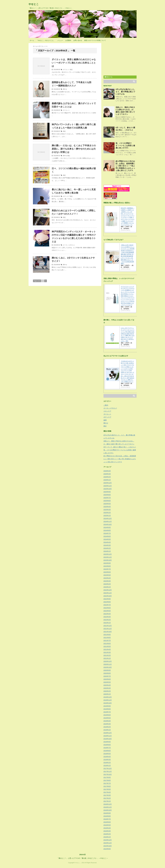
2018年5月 (107, 754)
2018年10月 (108, 739)
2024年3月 (107, 545)
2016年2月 (107, 834)
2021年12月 (108, 626)
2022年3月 (107, 617)
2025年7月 (107, 498)
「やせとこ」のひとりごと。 (46, 40)
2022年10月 (108, 596)
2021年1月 (107, 658)
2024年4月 (107, 542)
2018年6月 (107, 751)
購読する (109, 77)
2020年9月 (107, 670)
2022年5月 (107, 611)
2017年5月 (107, 789)
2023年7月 (107, 569)
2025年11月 (108, 486)
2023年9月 (107, 563)
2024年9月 (107, 527)
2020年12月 (108, 661)
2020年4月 (107, 685)
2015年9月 (107, 849)
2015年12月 (108, 840)
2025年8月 (107, 495)
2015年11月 (108, 843)
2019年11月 (108, 700)
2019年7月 (107, 712)
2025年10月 (108, 489)
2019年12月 (108, 697)
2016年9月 (107, 813)
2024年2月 (107, 548)
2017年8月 (107, 780)
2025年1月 (107, 516)
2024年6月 (107, 536)
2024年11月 (108, 521)
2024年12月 (108, 518)
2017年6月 (107, 786)
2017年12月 (108, 768)
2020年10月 (108, 667)
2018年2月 (107, 763)
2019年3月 (107, 724)
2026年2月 (107, 477)
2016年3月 (107, 831)
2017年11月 (108, 771)
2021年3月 (107, 652)
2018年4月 (107, 757)
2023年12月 (108, 554)
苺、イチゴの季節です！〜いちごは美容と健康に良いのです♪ (125, 146)
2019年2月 (107, 727)
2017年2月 (107, 798)
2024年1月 (107, 551)
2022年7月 (107, 605)
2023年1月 (107, 587)
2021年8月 (107, 638)
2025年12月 (108, 483)
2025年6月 (107, 501)
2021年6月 (107, 643)
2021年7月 (107, 641)
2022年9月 (107, 599)
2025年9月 (107, 492)
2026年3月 (107, 474)
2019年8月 (107, 709)
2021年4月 (107, 649)
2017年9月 (107, 777)
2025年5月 (107, 504)
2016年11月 (108, 807)
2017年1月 (107, 801)
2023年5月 (107, 575)
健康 (105, 420)
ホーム (32, 40)
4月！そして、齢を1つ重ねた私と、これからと (120, 447)
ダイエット (66, 70)
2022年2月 (107, 620)
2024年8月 (107, 530)
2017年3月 (107, 795)
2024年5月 (107, 539)
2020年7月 (107, 676)
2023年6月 (107, 572)
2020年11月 (108, 664)
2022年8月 (107, 602)
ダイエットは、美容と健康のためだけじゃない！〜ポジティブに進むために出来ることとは (74, 63)
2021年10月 (108, 632)
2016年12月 (108, 804)
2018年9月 (107, 742)
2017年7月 (107, 783)
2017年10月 (108, 774)
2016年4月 (107, 828)
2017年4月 (107, 792)
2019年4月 (107, 721)
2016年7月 (107, 819)
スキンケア (107, 411)
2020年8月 (107, 673)
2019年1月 (107, 730)
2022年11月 (108, 593)
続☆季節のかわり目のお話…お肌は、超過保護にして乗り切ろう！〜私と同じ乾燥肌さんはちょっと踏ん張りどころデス (125, 166)
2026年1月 (107, 480)
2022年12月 (108, 590)
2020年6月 (107, 679)
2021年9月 (107, 635)
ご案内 (106, 405)
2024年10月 (108, 524)
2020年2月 (107, 691)
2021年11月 (108, 629)
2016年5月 (107, 825)
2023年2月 (107, 584)
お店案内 (68, 40)
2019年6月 (107, 715)
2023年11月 (108, 557)
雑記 (71, 70)
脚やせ (65, 89)
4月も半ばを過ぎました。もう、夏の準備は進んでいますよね (126, 92)
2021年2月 (107, 655)
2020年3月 (107, 688)
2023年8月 (107, 566)
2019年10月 (108, 703)
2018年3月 (107, 760)
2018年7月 (107, 748)
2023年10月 (108, 560)
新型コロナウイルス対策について (95, 40)
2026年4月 (107, 471)
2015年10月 (108, 846)
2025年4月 (107, 507)
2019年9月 (107, 706)
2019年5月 (107, 718)
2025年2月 (107, 513)
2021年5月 (107, 646)
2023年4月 (107, 578)
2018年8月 (107, 745)
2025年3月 (107, 510)
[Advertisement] (122, 59)
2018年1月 (107, 765)
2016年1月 (107, 837)
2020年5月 (107, 682)
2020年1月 (107, 694)
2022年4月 (107, 614)
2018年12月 (108, 733)
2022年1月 (107, 623)
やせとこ (34, 4)
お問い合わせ (78, 40)
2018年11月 (108, 736)
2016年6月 (107, 822)
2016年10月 (108, 810)
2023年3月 (107, 581)
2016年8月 (107, 816)
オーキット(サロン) (69, 245)
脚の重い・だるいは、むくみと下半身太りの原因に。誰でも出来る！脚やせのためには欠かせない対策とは (74, 149)
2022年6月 (107, 608)
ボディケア (66, 196)
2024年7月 (107, 533)
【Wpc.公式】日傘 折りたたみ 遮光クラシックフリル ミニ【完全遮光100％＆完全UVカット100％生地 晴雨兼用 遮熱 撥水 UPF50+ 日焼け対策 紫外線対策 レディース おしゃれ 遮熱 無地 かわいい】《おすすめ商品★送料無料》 (128, 254)
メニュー (60, 40)
